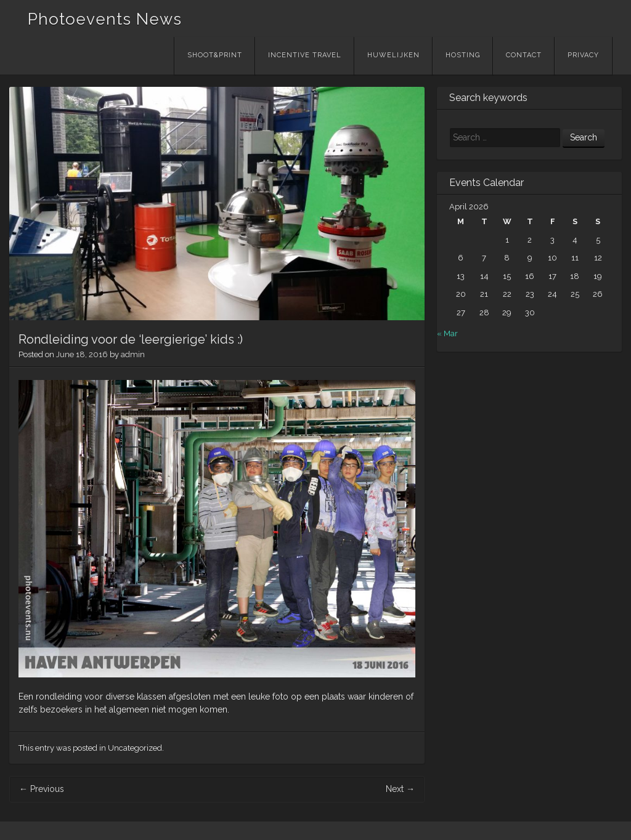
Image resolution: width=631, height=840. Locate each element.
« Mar (447, 333)
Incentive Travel (305, 55)
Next (400, 789)
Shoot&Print (215, 55)
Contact (524, 55)
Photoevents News (105, 19)
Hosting (463, 55)
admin (133, 354)
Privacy (583, 55)
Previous (42, 789)
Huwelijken (393, 55)
